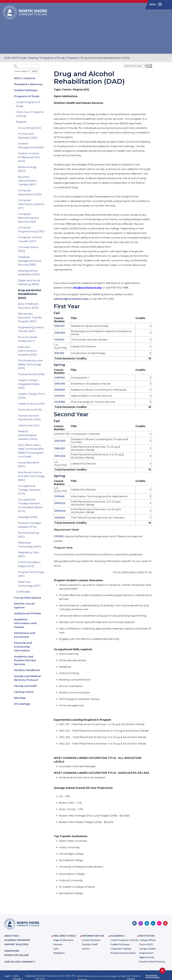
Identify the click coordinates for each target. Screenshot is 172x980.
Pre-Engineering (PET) (28, 535)
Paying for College (16, 955)
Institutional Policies (27, 613)
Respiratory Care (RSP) (28, 554)
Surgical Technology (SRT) (31, 574)
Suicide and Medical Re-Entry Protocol (27, 678)
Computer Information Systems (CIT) (31, 204)
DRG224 (60, 511)
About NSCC (12, 936)
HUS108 (60, 402)
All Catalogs (22, 704)
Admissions (12, 951)
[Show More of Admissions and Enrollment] (44, 633)
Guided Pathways (26, 90)
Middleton (59, 953)
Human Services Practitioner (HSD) (29, 418)
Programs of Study (53, 58)
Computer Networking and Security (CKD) (28, 218)
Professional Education (123, 953)
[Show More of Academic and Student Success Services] (44, 657)
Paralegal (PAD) (28, 517)
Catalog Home (24, 692)
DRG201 (60, 390)
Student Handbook (27, 670)
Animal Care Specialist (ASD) (28, 136)
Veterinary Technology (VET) (29, 584)
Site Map (20, 698)
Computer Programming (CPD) (31, 229)
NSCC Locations (25, 78)
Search (35, 71)
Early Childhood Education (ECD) (28, 306)
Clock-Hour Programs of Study (30, 114)
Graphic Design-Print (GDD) (31, 396)
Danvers (58, 944)
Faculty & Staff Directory (152, 962)
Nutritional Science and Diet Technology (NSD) (31, 476)
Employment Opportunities (147, 955)
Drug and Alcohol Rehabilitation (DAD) (29, 294)
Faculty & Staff (90, 944)
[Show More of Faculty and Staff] (44, 686)
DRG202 (60, 441)
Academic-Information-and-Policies (26, 623)
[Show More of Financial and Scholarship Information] (44, 643)
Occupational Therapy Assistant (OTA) (29, 490)
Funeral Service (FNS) (31, 374)
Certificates (23, 592)
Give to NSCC (146, 944)
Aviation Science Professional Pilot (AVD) (29, 157)
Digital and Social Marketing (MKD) (29, 282)
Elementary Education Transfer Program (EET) (30, 317)
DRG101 (60, 326)
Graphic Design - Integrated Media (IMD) (29, 384)
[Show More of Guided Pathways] (44, 90)
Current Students (91, 940)
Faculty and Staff (25, 686)
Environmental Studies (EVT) (27, 339)
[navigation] (155, 5)
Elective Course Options (24, 606)
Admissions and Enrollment (25, 635)
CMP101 (60, 378)
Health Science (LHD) (31, 404)
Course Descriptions (28, 598)
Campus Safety (147, 949)
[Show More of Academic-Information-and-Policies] (44, 620)
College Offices (147, 940)
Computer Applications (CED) (30, 192)
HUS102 (60, 396)
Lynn (56, 949)
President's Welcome (28, 84)
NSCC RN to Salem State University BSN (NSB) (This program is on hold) (31, 451)
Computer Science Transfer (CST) (30, 239)
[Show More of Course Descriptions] (44, 598)
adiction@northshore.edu (71, 299)
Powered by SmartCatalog (152, 977)
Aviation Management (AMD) (31, 146)
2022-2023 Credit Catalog (21, 58)
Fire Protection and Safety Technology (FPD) (30, 364)
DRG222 (60, 456)
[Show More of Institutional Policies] (44, 613)
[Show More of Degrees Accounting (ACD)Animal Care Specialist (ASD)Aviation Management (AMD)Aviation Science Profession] (44, 122)
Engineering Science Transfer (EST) (31, 329)
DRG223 (60, 503)
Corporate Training (121, 949)
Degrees (73, 58)
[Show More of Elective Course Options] (44, 604)
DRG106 (60, 384)
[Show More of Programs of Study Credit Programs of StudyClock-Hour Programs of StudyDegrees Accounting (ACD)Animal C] (44, 96)
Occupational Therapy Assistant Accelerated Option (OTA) (30, 505)
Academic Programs (17, 940)
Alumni (86, 949)
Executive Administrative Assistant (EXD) (27, 351)
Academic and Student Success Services (25, 660)
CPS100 (60, 496)
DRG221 (60, 448)
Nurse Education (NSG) (29, 464)
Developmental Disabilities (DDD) (29, 273)
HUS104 (60, 518)
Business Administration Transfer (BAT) (28, 181)
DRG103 (60, 333)
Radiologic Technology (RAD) (29, 545)
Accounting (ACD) (29, 128)
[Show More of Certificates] (44, 592)
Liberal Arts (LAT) (29, 425)
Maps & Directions (63, 940)
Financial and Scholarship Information (23, 647)
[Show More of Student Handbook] (44, 670)
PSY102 (59, 353)
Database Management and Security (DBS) (29, 261)
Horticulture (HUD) (30, 410)
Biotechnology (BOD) (27, 169)
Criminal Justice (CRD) (28, 249)
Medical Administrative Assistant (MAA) (28, 435)
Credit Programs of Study (28, 104)
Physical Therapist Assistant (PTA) (29, 525)
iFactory (131, 979)
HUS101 (59, 340)
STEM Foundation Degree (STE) (29, 564)
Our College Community (20, 962)
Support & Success (16, 944)
